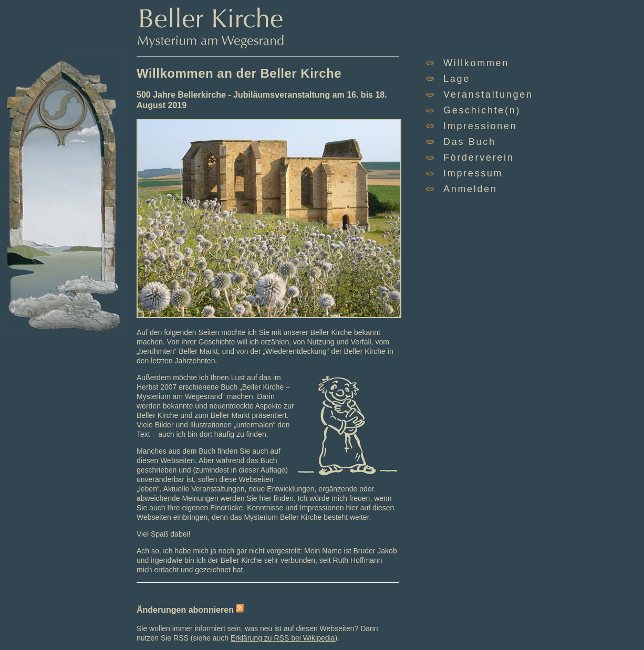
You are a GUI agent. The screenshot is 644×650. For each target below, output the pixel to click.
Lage (457, 79)
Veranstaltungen (488, 95)
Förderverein (479, 158)
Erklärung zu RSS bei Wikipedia (283, 638)
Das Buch (470, 142)
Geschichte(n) (482, 110)
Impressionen (480, 126)
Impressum (473, 173)
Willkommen (476, 63)
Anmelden (470, 189)
